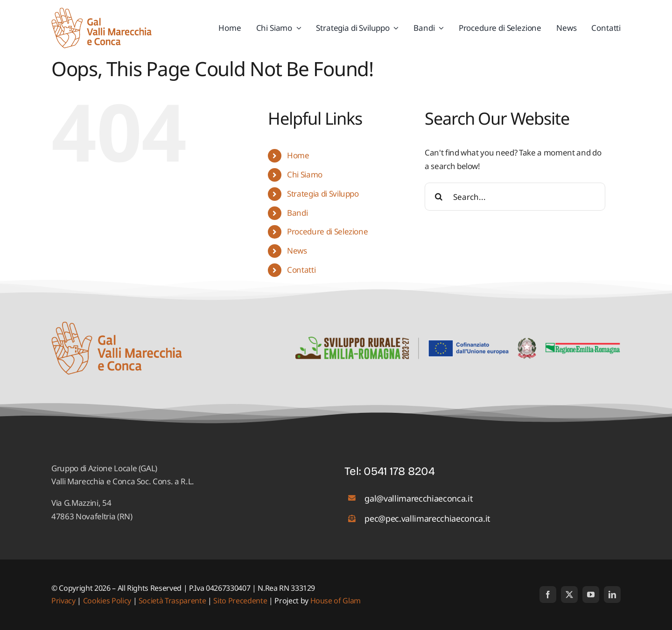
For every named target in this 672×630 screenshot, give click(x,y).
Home (298, 155)
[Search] (439, 197)
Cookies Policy (107, 601)
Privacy (64, 601)
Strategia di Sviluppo (323, 194)
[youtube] (591, 595)
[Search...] (515, 197)
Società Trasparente (172, 601)
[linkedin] (612, 595)
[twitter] (569, 595)
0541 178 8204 (399, 471)
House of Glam (336, 601)
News (297, 251)
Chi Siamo (305, 174)
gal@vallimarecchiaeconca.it (419, 498)
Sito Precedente (240, 601)
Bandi (297, 213)
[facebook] (548, 595)
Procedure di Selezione (328, 231)
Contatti (301, 270)
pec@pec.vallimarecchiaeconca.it (427, 518)
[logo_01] (101, 11)
